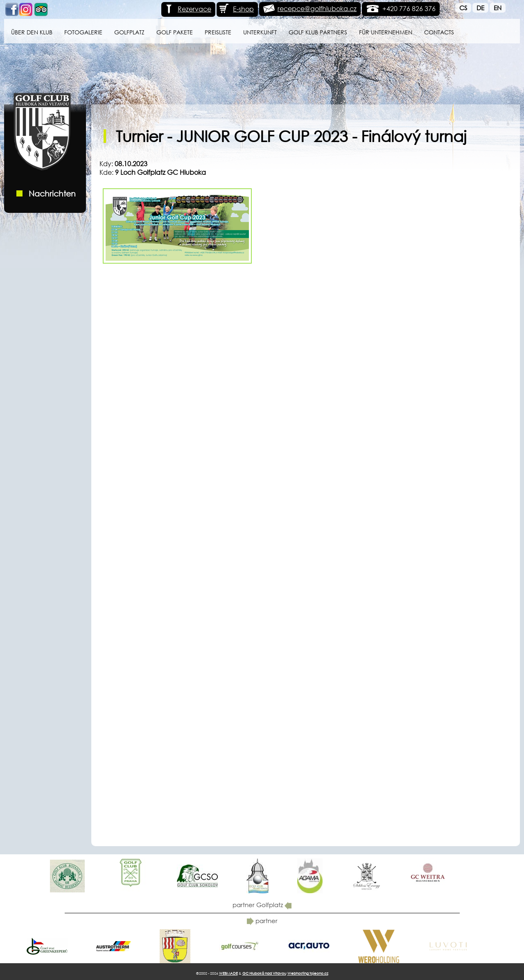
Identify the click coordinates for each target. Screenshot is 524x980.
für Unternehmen (386, 32)
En (498, 8)
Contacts (439, 32)
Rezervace (187, 9)
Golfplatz (129, 32)
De (480, 8)
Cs (463, 8)
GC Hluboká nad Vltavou (264, 973)
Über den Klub (32, 32)
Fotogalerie (83, 32)
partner (262, 921)
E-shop (236, 9)
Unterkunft (260, 32)
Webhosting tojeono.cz (308, 973)
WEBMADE (228, 973)
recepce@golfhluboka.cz (317, 8)
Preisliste (218, 32)
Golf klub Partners (318, 32)
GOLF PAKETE (175, 32)
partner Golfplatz (262, 905)
